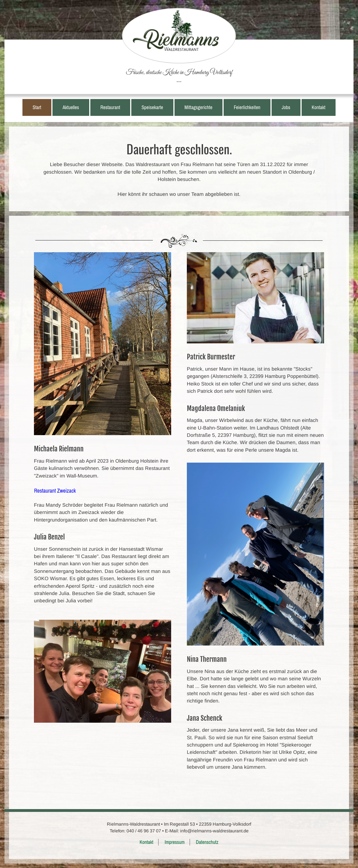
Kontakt (319, 107)
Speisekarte (152, 107)
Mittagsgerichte (198, 107)
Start (37, 107)
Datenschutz (207, 842)
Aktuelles (71, 107)
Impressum (175, 842)
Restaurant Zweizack (55, 491)
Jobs (286, 107)
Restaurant (110, 107)
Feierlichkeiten (247, 107)
